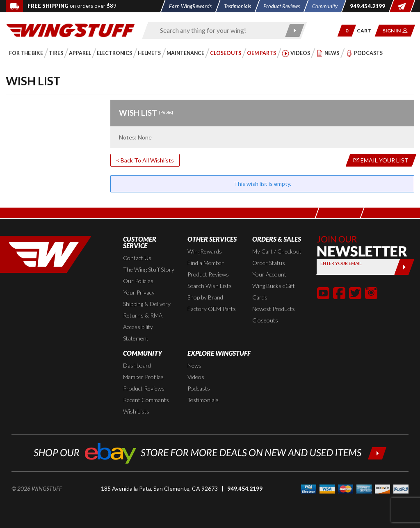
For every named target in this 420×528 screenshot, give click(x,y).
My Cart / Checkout (277, 251)
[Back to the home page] (71, 30)
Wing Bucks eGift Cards (274, 291)
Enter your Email (341, 263)
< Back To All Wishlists (145, 160)
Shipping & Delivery (147, 304)
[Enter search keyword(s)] (217, 30)
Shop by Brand (205, 297)
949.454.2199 (245, 488)
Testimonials (203, 400)
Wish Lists (136, 411)
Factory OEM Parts (212, 309)
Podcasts (199, 388)
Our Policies (138, 281)
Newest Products (274, 309)
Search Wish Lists (210, 286)
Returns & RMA (143, 315)
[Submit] (404, 267)
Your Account (269, 274)
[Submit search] (295, 30)
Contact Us (137, 258)
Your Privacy (139, 292)
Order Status (269, 263)
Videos (196, 377)
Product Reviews (208, 274)
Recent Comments (146, 400)
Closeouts (265, 320)
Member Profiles (143, 377)
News (194, 365)
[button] (347, 31)
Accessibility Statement (138, 333)
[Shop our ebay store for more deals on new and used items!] (210, 452)
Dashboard (137, 365)
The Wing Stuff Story (149, 269)
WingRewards (205, 251)
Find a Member (206, 263)
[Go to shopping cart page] (367, 31)
